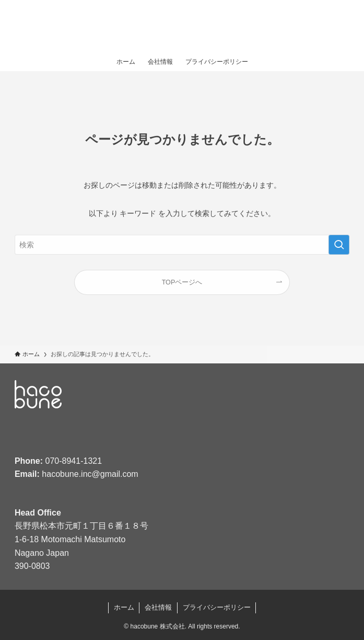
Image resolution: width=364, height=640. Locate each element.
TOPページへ (182, 282)
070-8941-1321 (74, 461)
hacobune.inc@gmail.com (90, 474)
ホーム (124, 607)
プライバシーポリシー (217, 607)
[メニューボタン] (343, 26)
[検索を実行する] (339, 245)
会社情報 (158, 607)
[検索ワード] (182, 245)
